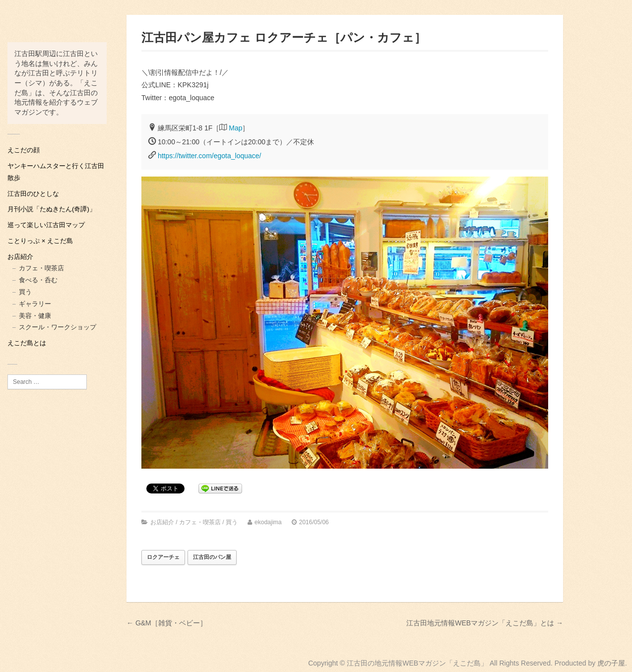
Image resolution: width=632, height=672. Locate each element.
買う (25, 292)
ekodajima (268, 522)
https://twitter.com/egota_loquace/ (210, 156)
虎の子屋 (611, 663)
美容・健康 (35, 316)
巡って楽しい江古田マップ (46, 225)
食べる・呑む (38, 280)
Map (235, 128)
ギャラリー (35, 304)
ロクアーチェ (163, 557)
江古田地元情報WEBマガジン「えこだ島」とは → (485, 623)
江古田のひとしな (33, 194)
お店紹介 (20, 257)
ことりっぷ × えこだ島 (40, 241)
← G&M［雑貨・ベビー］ (167, 623)
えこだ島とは (27, 343)
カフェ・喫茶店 (41, 268)
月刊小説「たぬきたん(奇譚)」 (52, 209)
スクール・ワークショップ (58, 327)
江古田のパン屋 (212, 557)
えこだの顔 (24, 150)
